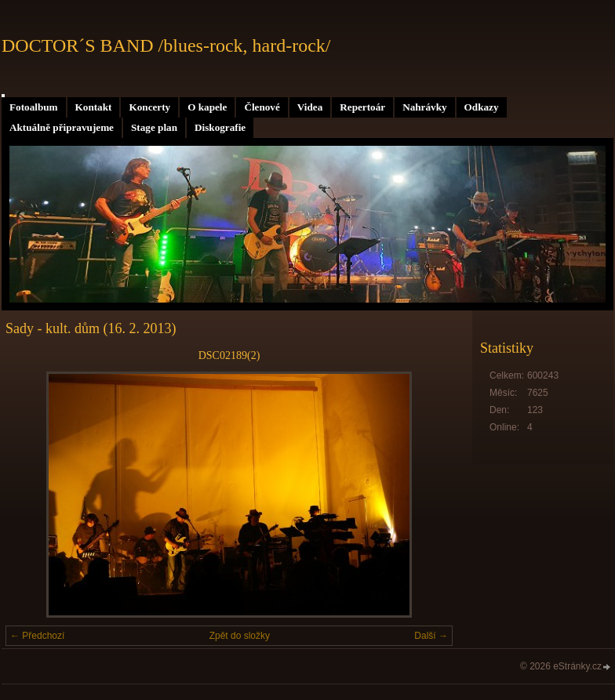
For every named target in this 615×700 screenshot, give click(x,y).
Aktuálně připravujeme (62, 127)
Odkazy (482, 107)
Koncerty (149, 107)
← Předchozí (37, 636)
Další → (431, 636)
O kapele (207, 107)
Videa (310, 107)
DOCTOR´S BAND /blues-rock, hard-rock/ (166, 45)
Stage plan (154, 127)
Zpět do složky (240, 636)
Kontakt (94, 107)
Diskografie (220, 127)
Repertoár (362, 107)
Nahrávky (424, 107)
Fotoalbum (34, 107)
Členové (262, 107)
